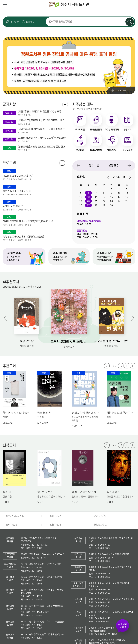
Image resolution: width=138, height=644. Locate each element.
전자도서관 (127, 150)
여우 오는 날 (27, 341)
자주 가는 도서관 (123, 626)
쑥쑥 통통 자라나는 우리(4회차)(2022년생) (23, 237)
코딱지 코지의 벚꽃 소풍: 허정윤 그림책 (69, 342)
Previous (113, 90)
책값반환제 (112, 150)
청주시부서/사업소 (15, 516)
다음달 (128, 177)
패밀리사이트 (100, 525)
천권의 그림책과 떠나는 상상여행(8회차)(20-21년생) (28, 221)
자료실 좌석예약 (112, 130)
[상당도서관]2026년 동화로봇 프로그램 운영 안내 (41, 147)
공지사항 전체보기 (65, 104)
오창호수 (114, 165)
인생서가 (127, 130)
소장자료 (15, 22)
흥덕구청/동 (12, 525)
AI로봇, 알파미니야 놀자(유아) (17, 191)
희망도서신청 (96, 150)
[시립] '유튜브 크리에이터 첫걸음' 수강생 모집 (40, 112)
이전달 (110, 177)
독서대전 (80, 150)
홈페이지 (30, 22)
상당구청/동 (56, 516)
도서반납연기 (96, 130)
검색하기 (130, 22)
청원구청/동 (56, 525)
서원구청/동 (100, 516)
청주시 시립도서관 (69, 5)
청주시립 (94, 165)
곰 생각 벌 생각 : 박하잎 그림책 (111, 341)
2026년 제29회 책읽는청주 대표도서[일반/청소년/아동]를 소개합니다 (43, 138)
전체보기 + (62, 163)
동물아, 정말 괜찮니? (13, 206)
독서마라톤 (80, 130)
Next (125, 90)
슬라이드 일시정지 (130, 90)
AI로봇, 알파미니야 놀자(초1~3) (18, 176)
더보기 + (133, 366)
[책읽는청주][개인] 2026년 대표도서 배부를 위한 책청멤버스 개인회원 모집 (43, 129)
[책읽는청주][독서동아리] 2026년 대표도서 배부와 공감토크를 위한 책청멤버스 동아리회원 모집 (43, 120)
